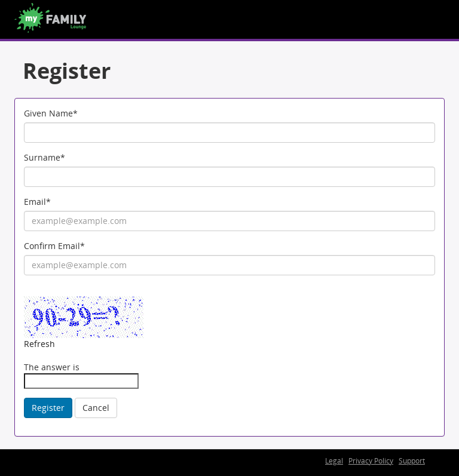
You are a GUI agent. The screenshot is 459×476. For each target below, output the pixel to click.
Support (412, 461)
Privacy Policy (371, 461)
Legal (334, 461)
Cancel (96, 408)
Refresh (39, 344)
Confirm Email (54, 246)
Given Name (51, 113)
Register (48, 408)
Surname (45, 157)
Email (37, 202)
